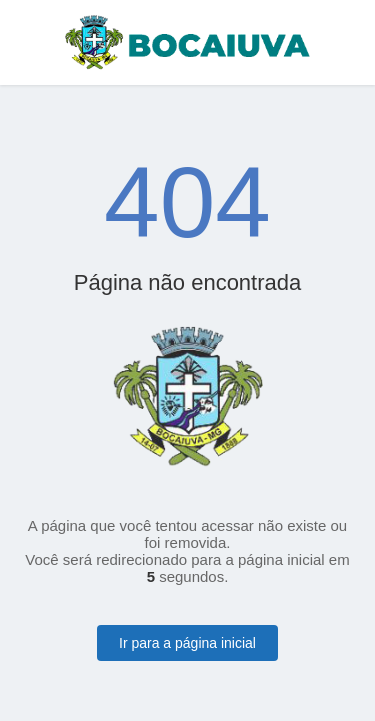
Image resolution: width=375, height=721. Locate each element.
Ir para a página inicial (187, 643)
